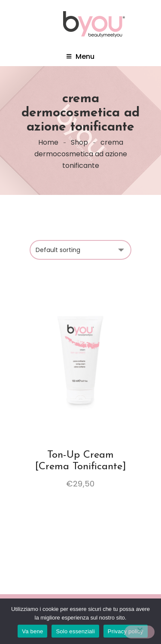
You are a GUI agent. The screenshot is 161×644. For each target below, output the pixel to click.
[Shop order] (80, 250)
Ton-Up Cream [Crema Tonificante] (81, 461)
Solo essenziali (75, 631)
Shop (79, 142)
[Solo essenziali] (140, 632)
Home (48, 142)
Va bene (32, 631)
